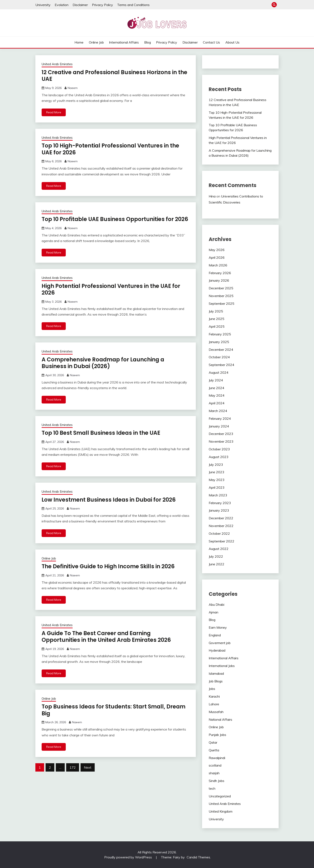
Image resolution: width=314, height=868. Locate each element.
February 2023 (220, 503)
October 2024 (219, 357)
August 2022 (219, 549)
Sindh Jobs (217, 781)
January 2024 (219, 426)
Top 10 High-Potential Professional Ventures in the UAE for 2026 (110, 149)
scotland (215, 765)
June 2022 (217, 564)
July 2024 (216, 380)
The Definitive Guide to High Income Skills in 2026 (108, 566)
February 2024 (220, 418)
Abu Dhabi (217, 604)
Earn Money (218, 627)
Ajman (213, 612)
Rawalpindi (217, 758)
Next (88, 767)
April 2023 (217, 487)
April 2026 (217, 257)
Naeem (73, 88)
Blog (148, 42)
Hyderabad (217, 650)
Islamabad (216, 673)
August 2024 (219, 372)
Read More (54, 112)
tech (212, 788)
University (43, 5)
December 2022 (221, 518)
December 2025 (221, 288)
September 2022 (222, 541)
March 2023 (218, 495)
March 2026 (218, 265)
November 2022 (221, 526)
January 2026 (219, 280)
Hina (212, 196)
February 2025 (220, 334)
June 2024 (217, 388)
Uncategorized (220, 796)
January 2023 (219, 510)
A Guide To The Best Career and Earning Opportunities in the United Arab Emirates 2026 (106, 637)
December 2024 (221, 350)
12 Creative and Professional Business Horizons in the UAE (114, 76)
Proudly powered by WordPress (128, 857)
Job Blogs (216, 681)
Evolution (62, 5)
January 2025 (219, 342)
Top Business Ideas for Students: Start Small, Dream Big (114, 710)
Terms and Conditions (133, 5)
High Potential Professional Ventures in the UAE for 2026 (111, 289)
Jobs (212, 689)
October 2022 (219, 533)
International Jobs (222, 666)
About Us (232, 42)
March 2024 (218, 411)
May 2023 (217, 480)
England (215, 635)
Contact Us (211, 42)
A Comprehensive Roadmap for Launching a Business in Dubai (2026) (103, 363)
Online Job (96, 42)
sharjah (214, 773)
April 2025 (217, 326)
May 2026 (217, 250)
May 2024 (217, 395)
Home (79, 42)
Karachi (214, 696)
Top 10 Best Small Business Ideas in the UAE (101, 433)
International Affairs (124, 42)
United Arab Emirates (57, 64)
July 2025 (216, 311)
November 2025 (221, 296)
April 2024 (217, 403)
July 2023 (216, 465)
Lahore (214, 704)
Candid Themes (198, 857)
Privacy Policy (102, 5)
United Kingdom (221, 811)
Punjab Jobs (217, 735)
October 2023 (219, 449)
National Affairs (220, 719)
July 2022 (216, 556)
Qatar (213, 742)
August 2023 (219, 457)
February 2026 (220, 273)
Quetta (214, 750)
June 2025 (217, 319)
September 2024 (222, 365)
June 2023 (217, 472)
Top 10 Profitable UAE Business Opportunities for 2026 (115, 219)
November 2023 (221, 441)
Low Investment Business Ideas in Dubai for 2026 (109, 500)
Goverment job (220, 643)
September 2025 (222, 303)
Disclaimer (80, 5)
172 (73, 767)
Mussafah (216, 712)
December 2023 (221, 434)
